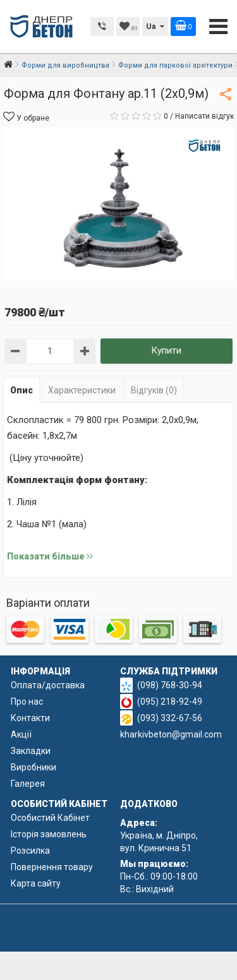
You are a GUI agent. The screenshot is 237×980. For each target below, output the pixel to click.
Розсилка (30, 851)
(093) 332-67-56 (170, 718)
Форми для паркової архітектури (175, 65)
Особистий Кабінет (50, 818)
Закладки (31, 751)
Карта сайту (36, 883)
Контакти (30, 718)
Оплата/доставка (48, 685)
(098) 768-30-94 (170, 685)
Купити (166, 350)
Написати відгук (204, 116)
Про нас (27, 702)
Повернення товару (52, 867)
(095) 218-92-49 (170, 702)
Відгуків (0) (154, 390)
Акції (21, 734)
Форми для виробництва (65, 65)
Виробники (33, 767)
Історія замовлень (49, 834)
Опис (21, 390)
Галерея (28, 784)
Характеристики (82, 390)
